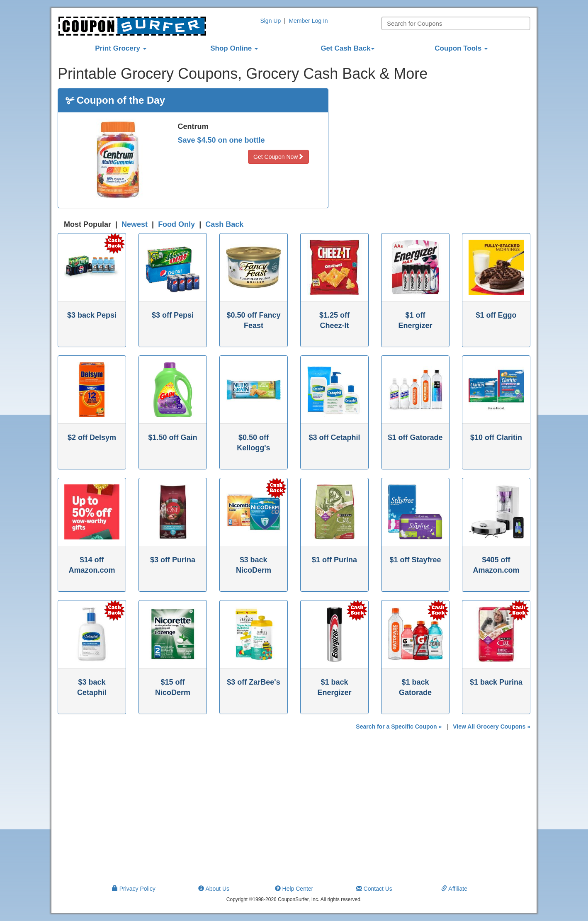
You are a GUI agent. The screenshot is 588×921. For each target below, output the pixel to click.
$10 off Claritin (496, 437)
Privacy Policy (134, 889)
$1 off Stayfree (415, 560)
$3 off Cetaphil (334, 437)
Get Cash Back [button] (347, 48)
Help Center (294, 889)
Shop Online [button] (234, 48)
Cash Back (224, 224)
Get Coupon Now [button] (278, 157)
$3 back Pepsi (92, 315)
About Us (214, 889)
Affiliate (454, 889)
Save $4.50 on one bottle (221, 140)
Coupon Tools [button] (461, 48)
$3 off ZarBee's (253, 682)
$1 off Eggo (496, 315)
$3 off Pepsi (173, 315)
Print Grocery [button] (120, 48)
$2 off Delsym (92, 437)
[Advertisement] (436, 146)
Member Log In (308, 21)
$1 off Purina (334, 560)
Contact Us (374, 889)
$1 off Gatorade (415, 437)
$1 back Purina (496, 682)
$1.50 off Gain (173, 437)
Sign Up (270, 21)
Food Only (176, 224)
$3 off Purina (173, 560)
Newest (135, 224)
